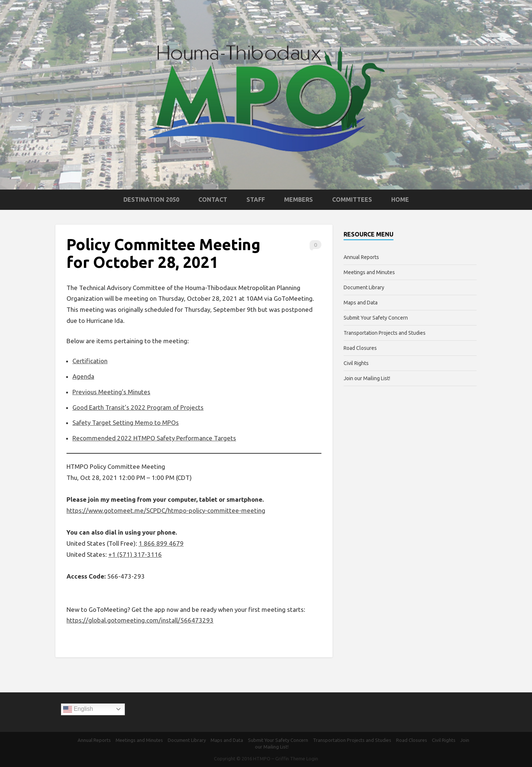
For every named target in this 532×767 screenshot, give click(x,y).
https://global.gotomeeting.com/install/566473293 (140, 620)
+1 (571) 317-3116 (135, 554)
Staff (256, 200)
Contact (213, 200)
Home (400, 200)
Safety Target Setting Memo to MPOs (126, 422)
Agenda (83, 376)
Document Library (364, 287)
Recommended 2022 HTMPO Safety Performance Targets (154, 438)
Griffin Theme (290, 759)
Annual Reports (361, 257)
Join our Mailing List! (367, 378)
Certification (90, 361)
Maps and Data (361, 303)
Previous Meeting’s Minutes (111, 392)
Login (312, 759)
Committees (352, 200)
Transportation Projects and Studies (385, 333)
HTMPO (262, 759)
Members (299, 200)
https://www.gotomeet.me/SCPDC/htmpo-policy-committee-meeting (166, 510)
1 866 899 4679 (161, 543)
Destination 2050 (151, 200)
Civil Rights (356, 363)
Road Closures (360, 348)
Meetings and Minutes (369, 272)
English (78, 709)
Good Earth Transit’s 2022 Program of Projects (138, 407)
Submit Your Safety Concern (376, 318)
